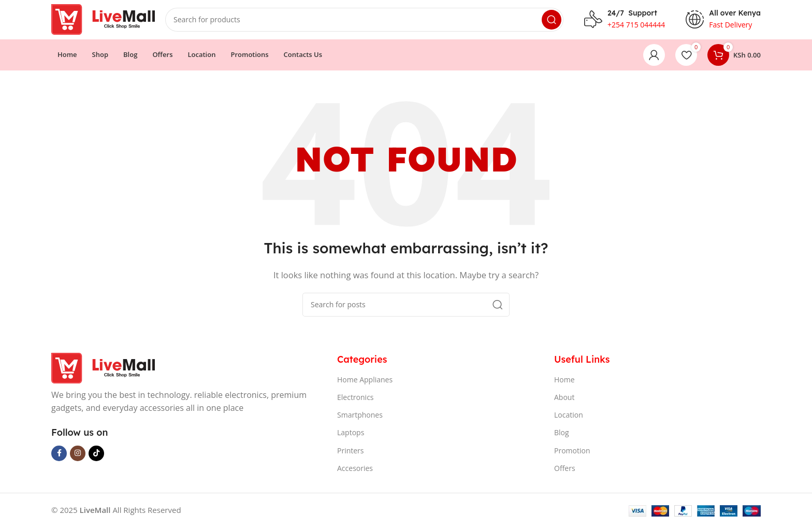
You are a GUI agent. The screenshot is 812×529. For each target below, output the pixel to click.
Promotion (572, 453)
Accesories (355, 470)
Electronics (356, 399)
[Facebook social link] (59, 455)
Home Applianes (365, 382)
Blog (562, 435)
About (564, 399)
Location (569, 417)
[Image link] (103, 369)
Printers (351, 453)
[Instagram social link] (78, 455)
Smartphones (360, 417)
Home (564, 382)
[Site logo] (103, 20)
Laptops (351, 435)
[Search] (364, 21)
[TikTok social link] (96, 455)
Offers (565, 470)
